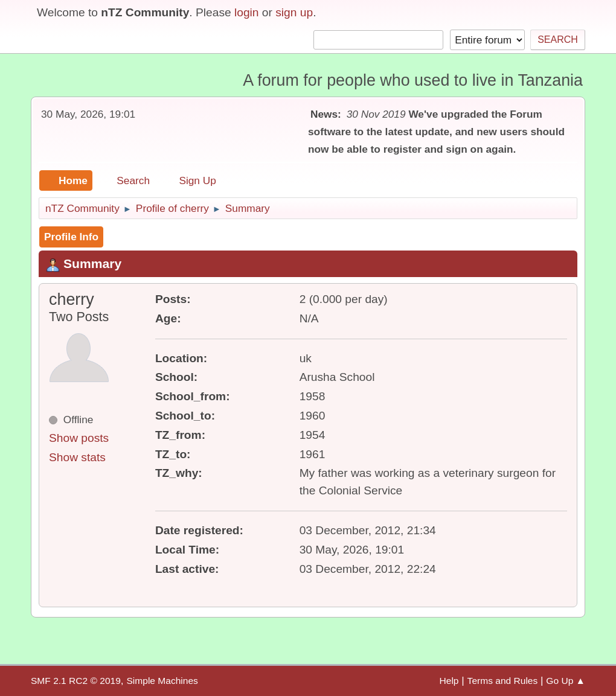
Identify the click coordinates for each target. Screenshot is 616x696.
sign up (294, 12)
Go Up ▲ (566, 681)
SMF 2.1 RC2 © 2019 (76, 681)
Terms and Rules (503, 681)
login (247, 12)
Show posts (79, 438)
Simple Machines (162, 681)
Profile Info (71, 237)
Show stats (77, 457)
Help (449, 681)
